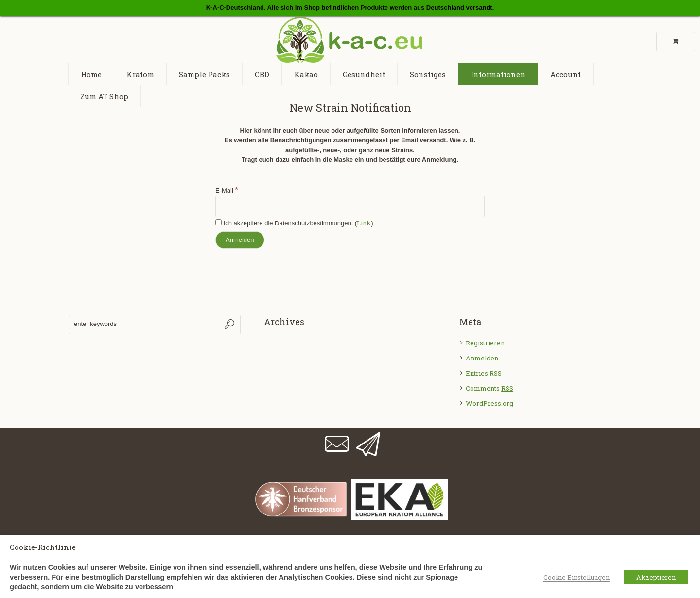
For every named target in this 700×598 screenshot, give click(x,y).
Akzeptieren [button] (656, 577)
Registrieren (485, 343)
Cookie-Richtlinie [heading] (43, 547)
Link (364, 223)
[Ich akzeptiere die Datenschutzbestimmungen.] (219, 222)
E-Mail (227, 191)
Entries (484, 373)
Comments (490, 388)
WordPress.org (490, 403)
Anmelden (482, 358)
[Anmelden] (240, 240)
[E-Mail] (350, 206)
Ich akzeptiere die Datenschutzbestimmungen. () (294, 223)
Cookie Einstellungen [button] (577, 577)
